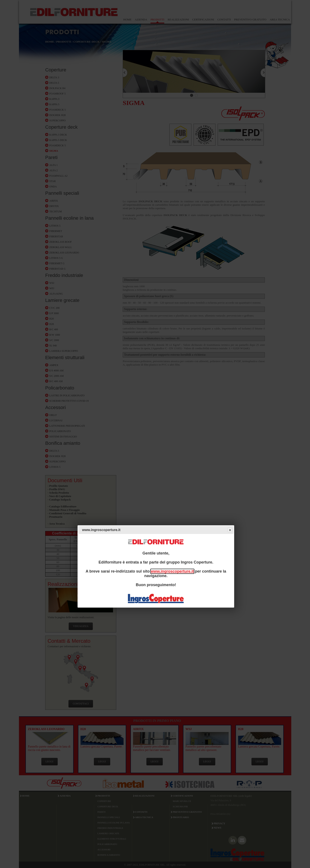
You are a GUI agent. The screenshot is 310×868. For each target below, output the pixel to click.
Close (230, 530)
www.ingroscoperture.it (172, 571)
